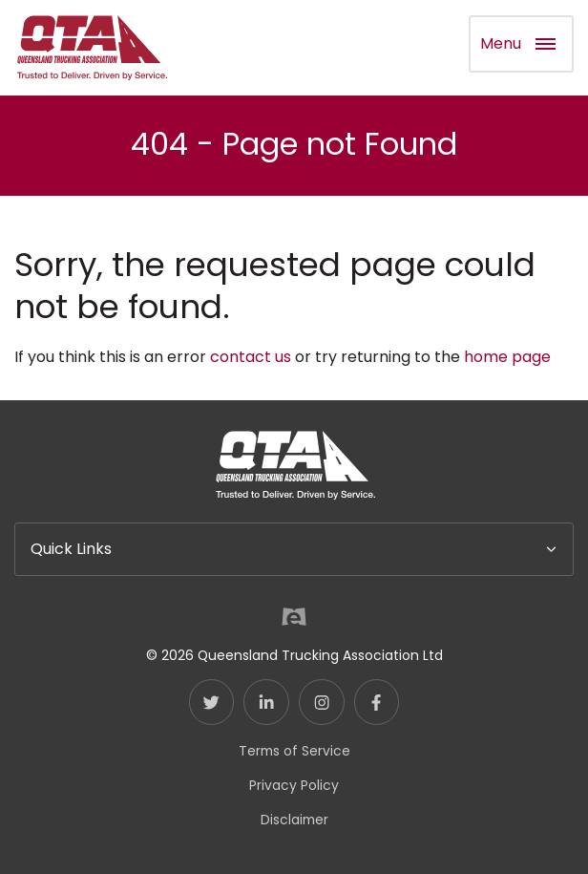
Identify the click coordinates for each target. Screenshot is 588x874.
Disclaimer (294, 820)
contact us (251, 357)
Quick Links (71, 549)
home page (507, 357)
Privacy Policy (294, 785)
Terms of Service (294, 751)
